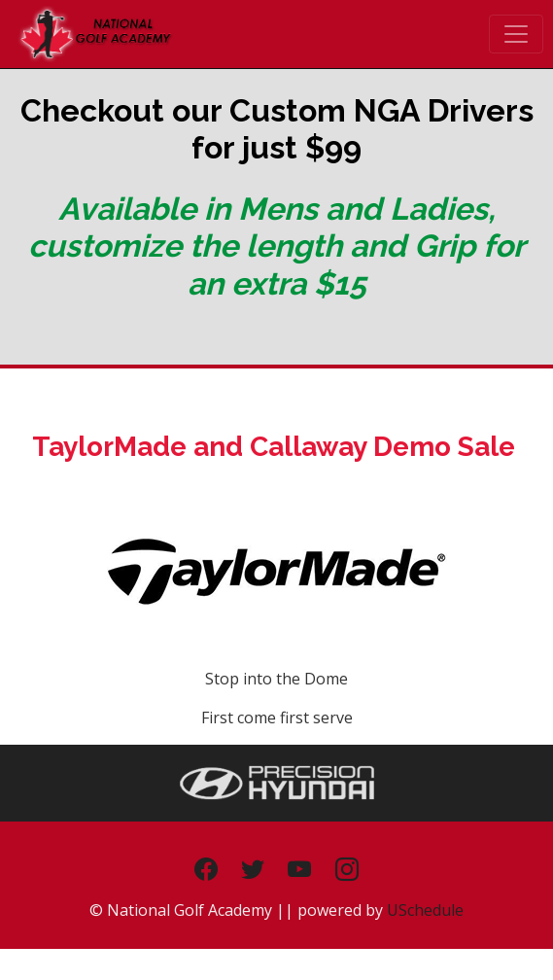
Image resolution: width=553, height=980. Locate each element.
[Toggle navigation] (516, 34)
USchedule (425, 910)
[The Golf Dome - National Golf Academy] (95, 32)
